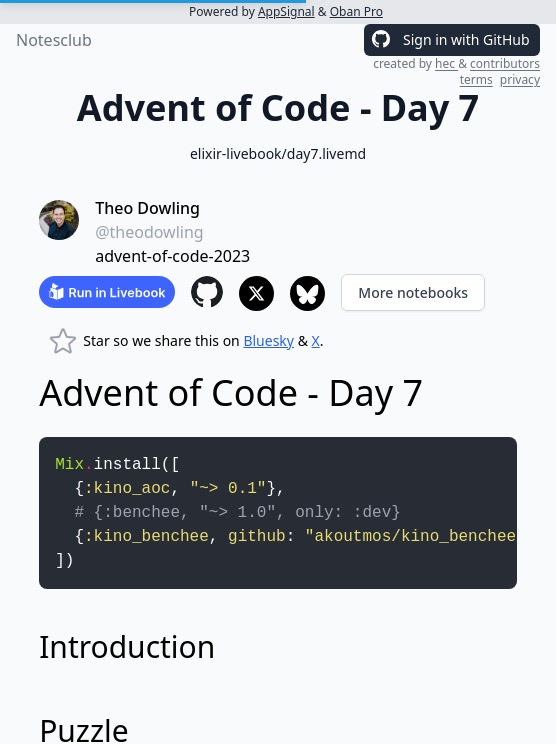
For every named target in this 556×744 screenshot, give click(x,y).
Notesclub (54, 40)
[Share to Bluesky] (307, 293)
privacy (520, 79)
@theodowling (149, 232)
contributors (505, 63)
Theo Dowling (147, 208)
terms (476, 79)
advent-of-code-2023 (172, 256)
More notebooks (413, 292)
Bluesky (268, 340)
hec (446, 63)
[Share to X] (256, 293)
